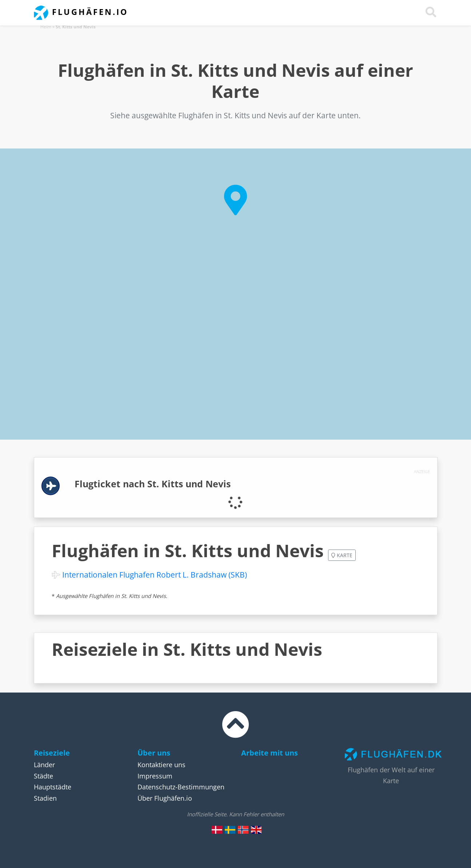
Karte (342, 555)
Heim (46, 27)
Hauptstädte (53, 787)
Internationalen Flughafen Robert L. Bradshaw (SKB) (155, 575)
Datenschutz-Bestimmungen (181, 787)
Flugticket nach (153, 484)
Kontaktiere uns (161, 765)
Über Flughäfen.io (165, 798)
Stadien (45, 798)
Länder (44, 765)
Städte (43, 776)
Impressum (155, 776)
